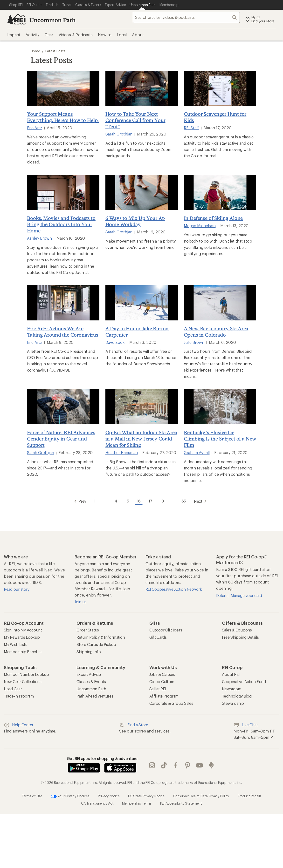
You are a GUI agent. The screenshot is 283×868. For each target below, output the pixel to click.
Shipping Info (89, 651)
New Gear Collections (23, 681)
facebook (176, 765)
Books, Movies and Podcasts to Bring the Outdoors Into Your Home (61, 224)
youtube (200, 765)
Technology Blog (237, 696)
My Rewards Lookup (22, 637)
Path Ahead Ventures (95, 696)
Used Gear (13, 688)
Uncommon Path (53, 20)
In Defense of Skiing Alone (213, 218)
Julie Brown (194, 342)
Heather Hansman (122, 452)
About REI (231, 674)
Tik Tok (164, 765)
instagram (152, 765)
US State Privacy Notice (146, 796)
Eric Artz (35, 128)
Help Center (19, 725)
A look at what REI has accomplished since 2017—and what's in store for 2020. (60, 468)
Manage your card (246, 595)
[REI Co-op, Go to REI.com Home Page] (16, 19)
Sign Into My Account (23, 630)
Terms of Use (32, 796)
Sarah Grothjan (119, 134)
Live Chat (246, 725)
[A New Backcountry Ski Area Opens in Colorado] (220, 303)
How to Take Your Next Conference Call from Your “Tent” (135, 120)
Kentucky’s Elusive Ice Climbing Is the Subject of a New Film (220, 439)
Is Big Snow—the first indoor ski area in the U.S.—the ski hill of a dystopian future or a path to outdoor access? (141, 468)
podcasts (211, 765)
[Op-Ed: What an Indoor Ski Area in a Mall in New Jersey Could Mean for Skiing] (142, 407)
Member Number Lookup (26, 674)
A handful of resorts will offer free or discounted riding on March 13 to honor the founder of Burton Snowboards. (141, 357)
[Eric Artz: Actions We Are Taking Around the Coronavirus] (63, 303)
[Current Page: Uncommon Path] (143, 5)
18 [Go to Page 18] (163, 501)
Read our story (17, 589)
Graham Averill (197, 452)
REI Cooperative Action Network (174, 589)
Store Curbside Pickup (96, 644)
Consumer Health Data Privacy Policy (201, 796)
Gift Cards (158, 637)
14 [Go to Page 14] (115, 501)
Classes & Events (91, 681)
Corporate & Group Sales (171, 703)
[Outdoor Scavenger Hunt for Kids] (220, 88)
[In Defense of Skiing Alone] (220, 192)
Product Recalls (249, 796)
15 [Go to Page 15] (127, 501)
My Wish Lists (16, 644)
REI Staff (191, 128)
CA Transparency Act (97, 803)
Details (222, 595)
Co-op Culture (162, 681)
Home (35, 51)
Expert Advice (89, 674)
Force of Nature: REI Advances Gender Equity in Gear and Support (61, 439)
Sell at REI (158, 688)
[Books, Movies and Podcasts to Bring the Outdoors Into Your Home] (63, 192)
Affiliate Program (164, 696)
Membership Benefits (23, 651)
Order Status (88, 630)
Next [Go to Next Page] (202, 501)
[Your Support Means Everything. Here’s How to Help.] (63, 88)
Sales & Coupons (237, 630)
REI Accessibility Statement (181, 803)
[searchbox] (186, 17)
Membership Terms (137, 803)
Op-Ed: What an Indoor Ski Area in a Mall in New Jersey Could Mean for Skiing (141, 439)
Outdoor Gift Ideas (166, 630)
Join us (80, 601)
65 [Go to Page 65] (185, 501)
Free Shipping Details (240, 637)
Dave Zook (115, 342)
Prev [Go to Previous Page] (78, 501)
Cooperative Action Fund (244, 681)
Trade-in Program (19, 696)
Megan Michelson (200, 226)
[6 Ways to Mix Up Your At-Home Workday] (142, 192)
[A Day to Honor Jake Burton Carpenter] (142, 303)
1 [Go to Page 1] (94, 501)
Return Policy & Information (101, 637)
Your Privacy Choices (70, 796)
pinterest (188, 765)
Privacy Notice (109, 796)
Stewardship (233, 703)
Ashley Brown (39, 238)
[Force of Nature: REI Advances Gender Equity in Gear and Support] (63, 407)
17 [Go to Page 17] (151, 501)
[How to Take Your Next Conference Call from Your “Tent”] (142, 88)
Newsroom (232, 688)
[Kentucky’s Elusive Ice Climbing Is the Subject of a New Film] (220, 407)
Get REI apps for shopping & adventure (102, 758)
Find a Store (134, 725)
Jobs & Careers (162, 674)
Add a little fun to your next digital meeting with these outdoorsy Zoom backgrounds (138, 149)
